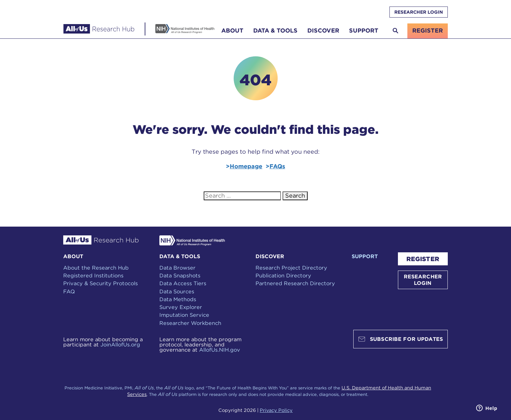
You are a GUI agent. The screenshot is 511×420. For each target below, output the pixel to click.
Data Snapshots (180, 275)
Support (364, 30)
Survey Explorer (181, 307)
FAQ (69, 291)
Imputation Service (184, 315)
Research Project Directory (291, 268)
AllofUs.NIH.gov (220, 350)
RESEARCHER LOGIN (419, 12)
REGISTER (423, 259)
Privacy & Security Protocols (101, 283)
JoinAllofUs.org (120, 344)
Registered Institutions (93, 275)
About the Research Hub (96, 268)
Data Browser (177, 268)
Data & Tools (275, 30)
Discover (323, 30)
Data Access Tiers (183, 283)
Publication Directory (283, 275)
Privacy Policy (276, 410)
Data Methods (178, 299)
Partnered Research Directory (295, 283)
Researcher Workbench (190, 323)
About (232, 30)
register (428, 30)
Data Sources (177, 291)
